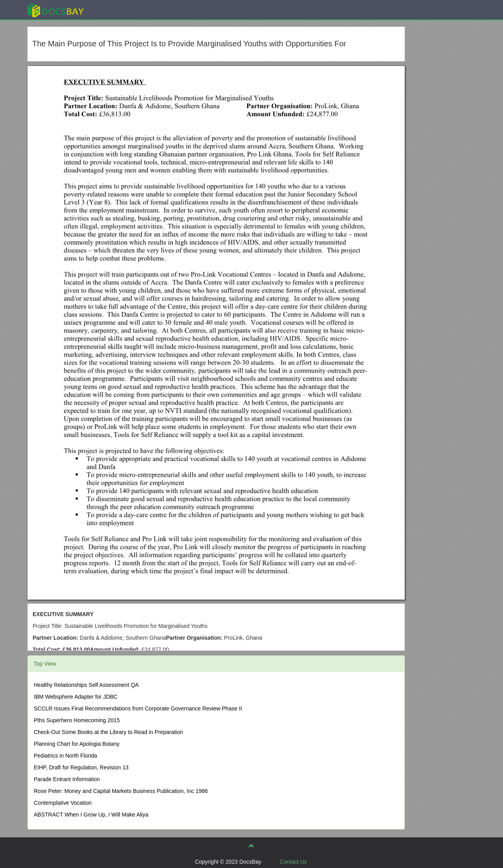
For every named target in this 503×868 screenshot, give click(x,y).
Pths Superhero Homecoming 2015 (77, 720)
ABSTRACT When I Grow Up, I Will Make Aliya (91, 815)
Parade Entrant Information (67, 779)
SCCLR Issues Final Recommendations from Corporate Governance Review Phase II (138, 708)
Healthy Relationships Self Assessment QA (86, 685)
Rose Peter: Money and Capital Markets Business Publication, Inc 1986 (121, 791)
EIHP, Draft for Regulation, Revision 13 (81, 767)
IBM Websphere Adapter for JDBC (76, 697)
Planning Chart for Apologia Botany (77, 744)
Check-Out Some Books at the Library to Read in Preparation (108, 732)
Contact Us (293, 862)
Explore (115, 10)
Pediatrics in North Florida (65, 756)
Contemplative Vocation (63, 803)
